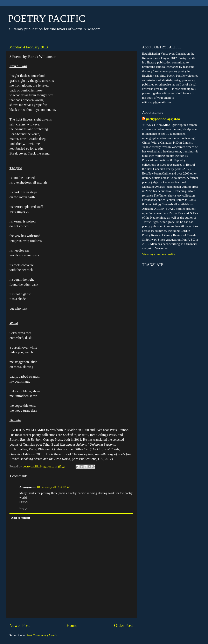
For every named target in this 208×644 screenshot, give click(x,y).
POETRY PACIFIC (47, 18)
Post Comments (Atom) (41, 635)
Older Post (123, 625)
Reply (23, 508)
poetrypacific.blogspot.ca (163, 119)
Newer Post (19, 625)
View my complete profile (159, 254)
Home (72, 625)
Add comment (21, 518)
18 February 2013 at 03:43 (53, 487)
